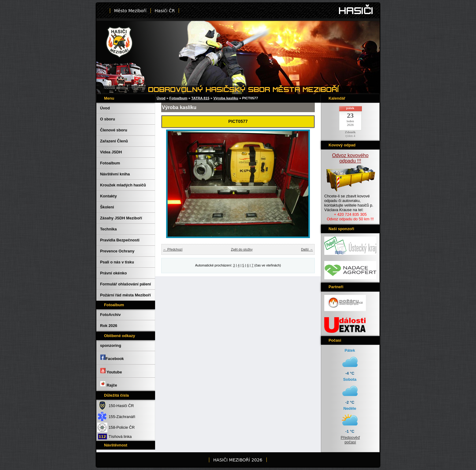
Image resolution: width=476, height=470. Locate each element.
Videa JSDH (111, 152)
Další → (307, 249)
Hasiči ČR (165, 11)
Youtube (111, 371)
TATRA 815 (200, 98)
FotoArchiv (110, 315)
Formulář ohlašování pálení (125, 284)
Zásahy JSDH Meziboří (121, 218)
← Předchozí (173, 249)
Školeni (107, 207)
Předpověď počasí (350, 440)
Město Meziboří (130, 11)
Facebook (112, 358)
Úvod (105, 108)
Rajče (109, 384)
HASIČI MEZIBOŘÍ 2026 (238, 460)
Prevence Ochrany (117, 251)
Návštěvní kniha (115, 174)
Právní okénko (113, 273)
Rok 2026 (109, 326)
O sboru (108, 119)
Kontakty (108, 196)
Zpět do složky (242, 249)
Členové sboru (114, 130)
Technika (108, 229)
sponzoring (111, 345)
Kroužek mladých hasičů (123, 185)
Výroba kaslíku (226, 98)
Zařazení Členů (114, 141)
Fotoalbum (110, 163)
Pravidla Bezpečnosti (120, 240)
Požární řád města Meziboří (125, 295)
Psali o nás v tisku (117, 262)
